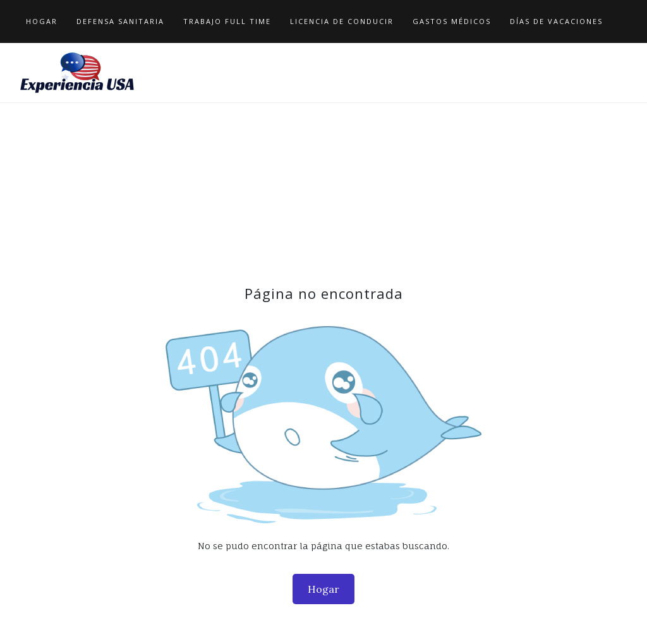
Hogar (42, 21)
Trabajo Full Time (227, 21)
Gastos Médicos (452, 21)
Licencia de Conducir (342, 21)
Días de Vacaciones (556, 21)
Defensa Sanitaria (120, 21)
